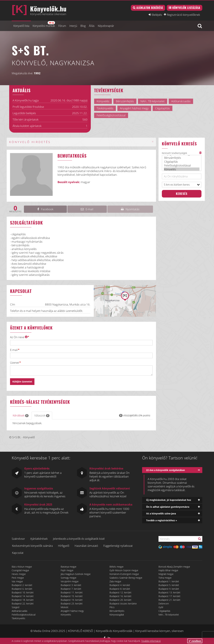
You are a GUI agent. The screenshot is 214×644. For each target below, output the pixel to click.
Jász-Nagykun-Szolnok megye (76, 574)
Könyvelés (182, 169)
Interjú (73, 26)
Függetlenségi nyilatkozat (118, 546)
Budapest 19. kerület (72, 600)
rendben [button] (195, 641)
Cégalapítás (182, 162)
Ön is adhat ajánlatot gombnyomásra (168, 507)
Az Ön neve (19, 337)
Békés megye (117, 567)
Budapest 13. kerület (169, 592)
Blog (83, 26)
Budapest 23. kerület (72, 604)
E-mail (14, 350)
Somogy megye (69, 578)
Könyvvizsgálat (117, 615)
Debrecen (164, 604)
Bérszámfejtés (182, 158)
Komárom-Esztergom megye (124, 574)
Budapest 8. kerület (120, 589)
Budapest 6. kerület (22, 589)
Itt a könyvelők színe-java (161, 513)
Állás (92, 26)
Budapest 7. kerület (71, 589)
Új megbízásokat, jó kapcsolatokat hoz (169, 500)
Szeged (15, 607)
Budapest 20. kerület (120, 600)
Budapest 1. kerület (169, 581)
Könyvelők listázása (186, 8)
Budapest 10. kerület (23, 592)
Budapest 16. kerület (120, 596)
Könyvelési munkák (44, 24)
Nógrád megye (166, 574)
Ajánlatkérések (39, 539)
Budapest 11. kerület (72, 592)
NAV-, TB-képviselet (169, 615)
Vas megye (17, 581)
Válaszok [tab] (42, 415)
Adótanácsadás (20, 611)
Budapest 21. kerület (169, 600)
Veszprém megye (70, 581)
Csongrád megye (20, 570)
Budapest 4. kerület (120, 585)
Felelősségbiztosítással (182, 166)
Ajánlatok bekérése (150, 8)
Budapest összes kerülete (123, 604)
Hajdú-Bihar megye (168, 570)
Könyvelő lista (21, 26)
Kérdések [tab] (21, 415)
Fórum (62, 26)
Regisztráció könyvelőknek (183, 15)
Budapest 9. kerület (169, 589)
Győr (161, 607)
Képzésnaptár (106, 26)
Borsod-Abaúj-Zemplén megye (174, 567)
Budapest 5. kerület (169, 585)
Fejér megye (67, 570)
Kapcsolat (18, 553)
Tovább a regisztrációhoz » (162, 520)
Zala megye (115, 581)
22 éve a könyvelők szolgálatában (166, 470)
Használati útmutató (86, 546)
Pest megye (18, 578)
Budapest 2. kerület (22, 585)
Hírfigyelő (64, 546)
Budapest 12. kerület (120, 592)
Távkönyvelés (18, 618)
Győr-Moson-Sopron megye (124, 570)
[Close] (153, 142)
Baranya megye (69, 567)
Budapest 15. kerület (72, 596)
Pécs (112, 607)
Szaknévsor (18, 539)
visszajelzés (135, 415)
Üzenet (15, 363)
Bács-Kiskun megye (22, 567)
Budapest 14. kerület (23, 596)
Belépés (157, 15)
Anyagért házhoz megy (72, 611)
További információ (151, 641)
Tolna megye (165, 578)
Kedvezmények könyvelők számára (32, 546)
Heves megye (19, 574)
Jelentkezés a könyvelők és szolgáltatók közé (79, 539)
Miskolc (65, 607)
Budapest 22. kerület (23, 604)
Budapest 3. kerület (71, 585)
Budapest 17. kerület (169, 596)
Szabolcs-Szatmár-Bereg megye (126, 578)
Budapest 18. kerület (23, 600)
